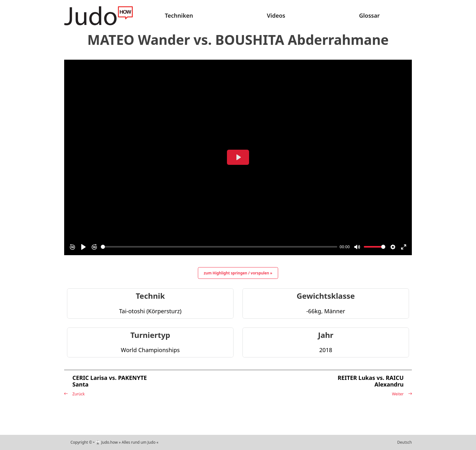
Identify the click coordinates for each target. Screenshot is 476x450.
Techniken (179, 15)
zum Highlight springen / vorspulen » (238, 273)
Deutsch (405, 442)
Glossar (369, 15)
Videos (276, 15)
